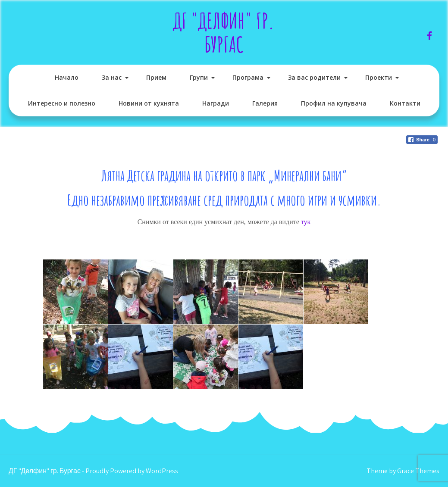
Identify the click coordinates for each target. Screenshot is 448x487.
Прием (156, 77)
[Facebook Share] (422, 140)
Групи (199, 77)
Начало (67, 77)
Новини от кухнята (149, 103)
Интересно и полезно (62, 103)
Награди (216, 103)
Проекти (379, 77)
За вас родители (314, 77)
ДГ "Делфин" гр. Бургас (224, 32)
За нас (112, 77)
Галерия (265, 103)
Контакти (405, 103)
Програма (248, 77)
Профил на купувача (334, 103)
